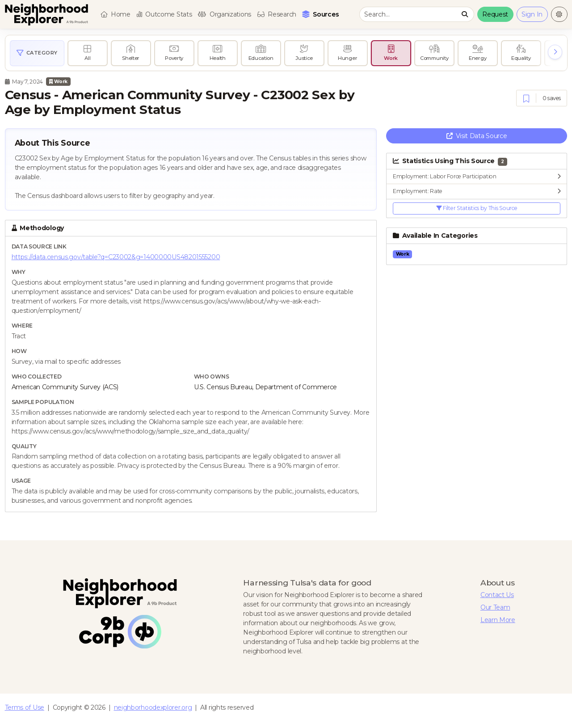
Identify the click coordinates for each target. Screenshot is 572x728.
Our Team (495, 607)
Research (277, 14)
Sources (322, 14)
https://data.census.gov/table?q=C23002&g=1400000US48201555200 (116, 257)
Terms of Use (25, 707)
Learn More (498, 620)
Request (495, 14)
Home (116, 14)
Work (58, 82)
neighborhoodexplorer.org (153, 707)
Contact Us (497, 595)
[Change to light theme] (559, 14)
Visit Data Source (477, 136)
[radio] (88, 53)
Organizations (225, 14)
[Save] (526, 99)
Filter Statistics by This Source (477, 208)
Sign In (532, 14)
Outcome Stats (164, 14)
